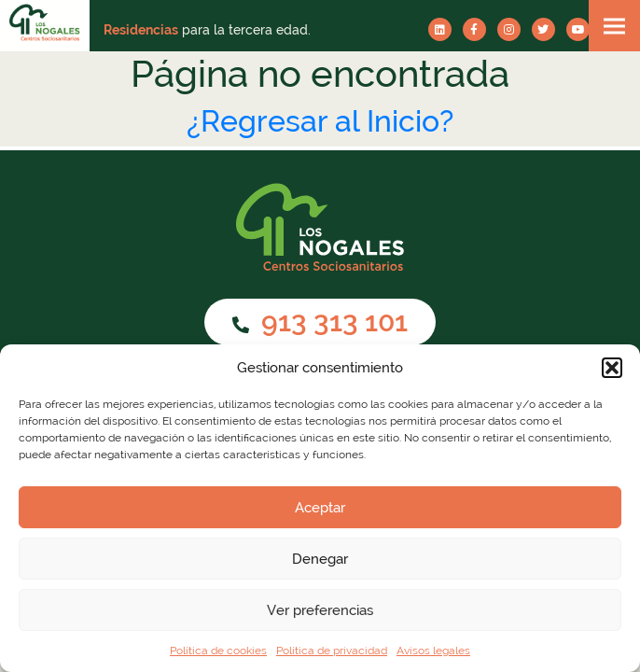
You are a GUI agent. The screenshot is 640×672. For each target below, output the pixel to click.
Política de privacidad (332, 651)
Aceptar (320, 508)
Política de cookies (218, 651)
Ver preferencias (320, 610)
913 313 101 (320, 322)
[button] (612, 368)
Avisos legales (433, 651)
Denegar (320, 559)
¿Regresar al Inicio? (320, 121)
